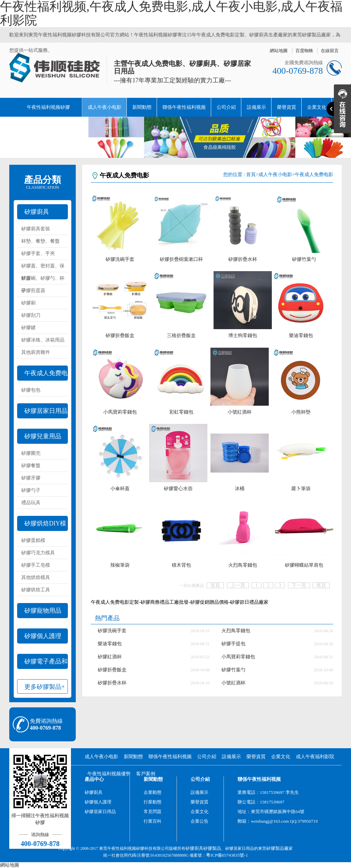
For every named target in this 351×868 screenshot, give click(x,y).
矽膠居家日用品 (46, 411)
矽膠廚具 (37, 212)
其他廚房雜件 (36, 352)
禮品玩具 (31, 503)
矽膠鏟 (28, 328)
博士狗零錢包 (243, 335)
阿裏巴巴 (74, 126)
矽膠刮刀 (31, 315)
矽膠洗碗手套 (120, 259)
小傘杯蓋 (120, 489)
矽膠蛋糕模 (33, 540)
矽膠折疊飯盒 (120, 335)
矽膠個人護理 (43, 636)
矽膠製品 (212, 848)
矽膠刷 (28, 303)
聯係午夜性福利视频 (184, 107)
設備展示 (256, 107)
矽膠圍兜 (31, 453)
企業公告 (199, 821)
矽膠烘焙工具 (36, 590)
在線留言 (330, 51)
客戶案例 (146, 774)
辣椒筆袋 (120, 565)
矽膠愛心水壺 (178, 489)
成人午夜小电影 (105, 107)
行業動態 (153, 802)
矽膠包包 (31, 390)
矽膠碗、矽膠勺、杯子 (43, 280)
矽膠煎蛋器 (33, 291)
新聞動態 (142, 107)
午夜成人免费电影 (42, 375)
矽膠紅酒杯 (110, 657)
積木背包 (181, 565)
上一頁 (238, 585)
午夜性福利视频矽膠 (48, 107)
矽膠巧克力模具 (38, 553)
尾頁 (321, 585)
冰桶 (240, 489)
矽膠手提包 (233, 644)
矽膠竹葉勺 (304, 259)
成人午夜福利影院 (34, 126)
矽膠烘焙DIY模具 (42, 525)
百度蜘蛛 (304, 51)
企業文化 (281, 757)
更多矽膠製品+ (45, 687)
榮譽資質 (287, 107)
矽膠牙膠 (31, 478)
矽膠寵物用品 (43, 611)
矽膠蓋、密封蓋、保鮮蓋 (43, 268)
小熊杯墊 (301, 412)
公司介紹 (226, 107)
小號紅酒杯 (240, 412)
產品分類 (43, 182)
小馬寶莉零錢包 (120, 412)
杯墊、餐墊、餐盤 (40, 241)
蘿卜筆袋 (301, 489)
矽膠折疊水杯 (243, 259)
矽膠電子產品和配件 (42, 663)
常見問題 (153, 812)
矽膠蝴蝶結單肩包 (304, 565)
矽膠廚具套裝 (36, 229)
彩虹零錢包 (181, 412)
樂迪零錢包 (301, 335)
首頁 (251, 175)
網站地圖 (279, 51)
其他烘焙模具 (36, 577)
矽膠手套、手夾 (38, 253)
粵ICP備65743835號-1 (227, 855)
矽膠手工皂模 (36, 565)
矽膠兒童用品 (43, 436)
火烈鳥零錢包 (243, 565)
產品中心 (94, 779)
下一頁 (299, 585)
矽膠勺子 (31, 490)
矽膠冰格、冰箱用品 (43, 340)
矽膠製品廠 (277, 848)
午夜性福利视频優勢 (109, 774)
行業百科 (153, 821)
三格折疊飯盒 (181, 335)
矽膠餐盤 (31, 466)
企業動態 (153, 792)
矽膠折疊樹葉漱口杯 (181, 259)
